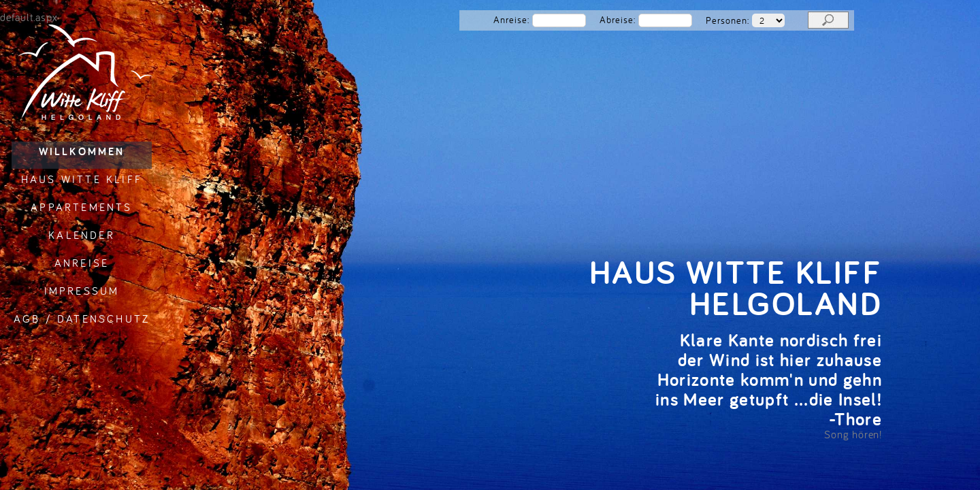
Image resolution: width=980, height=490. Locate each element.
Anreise (82, 263)
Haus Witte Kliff (82, 179)
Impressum (82, 291)
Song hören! (853, 434)
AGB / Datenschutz (82, 318)
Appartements (81, 207)
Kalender (82, 235)
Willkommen (82, 151)
